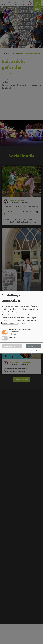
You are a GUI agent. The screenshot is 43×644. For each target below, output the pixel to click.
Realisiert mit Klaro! (35, 351)
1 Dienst (12, 334)
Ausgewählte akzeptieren (12, 346)
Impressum (23, 323)
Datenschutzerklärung (10, 323)
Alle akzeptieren (33, 346)
